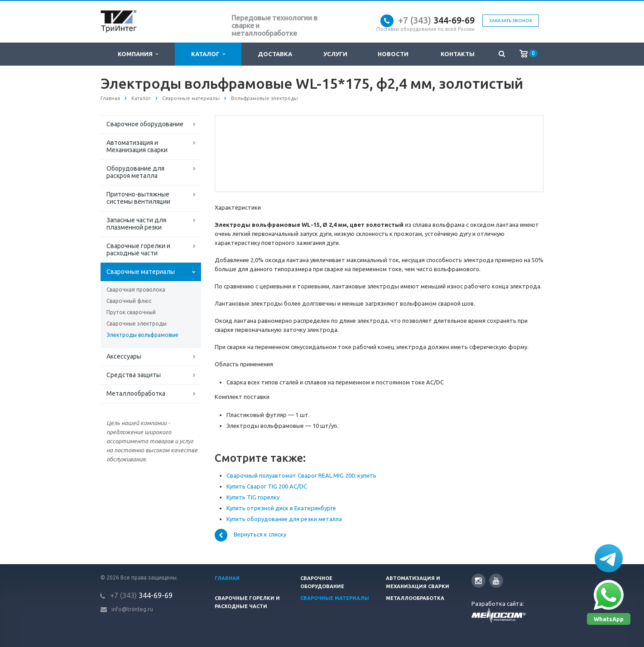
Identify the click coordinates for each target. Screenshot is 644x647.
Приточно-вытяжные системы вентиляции (138, 198)
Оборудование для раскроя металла (135, 172)
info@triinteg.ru (132, 609)
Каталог (208, 54)
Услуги (335, 54)
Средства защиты (134, 375)
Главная (227, 578)
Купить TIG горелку (253, 497)
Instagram (478, 581)
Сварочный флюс (129, 301)
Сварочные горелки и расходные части (138, 249)
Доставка (275, 54)
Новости (393, 54)
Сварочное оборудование (145, 124)
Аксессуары (124, 356)
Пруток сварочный (131, 312)
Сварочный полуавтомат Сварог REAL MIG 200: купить (301, 475)
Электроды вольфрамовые (142, 335)
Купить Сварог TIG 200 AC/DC (267, 486)
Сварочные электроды (137, 323)
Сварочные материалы (141, 272)
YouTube (496, 581)
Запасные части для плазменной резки (136, 224)
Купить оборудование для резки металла (284, 519)
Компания (138, 54)
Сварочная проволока (136, 290)
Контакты (458, 54)
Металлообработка (136, 393)
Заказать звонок (511, 21)
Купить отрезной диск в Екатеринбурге (281, 508)
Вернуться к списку (250, 535)
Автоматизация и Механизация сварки (137, 146)
